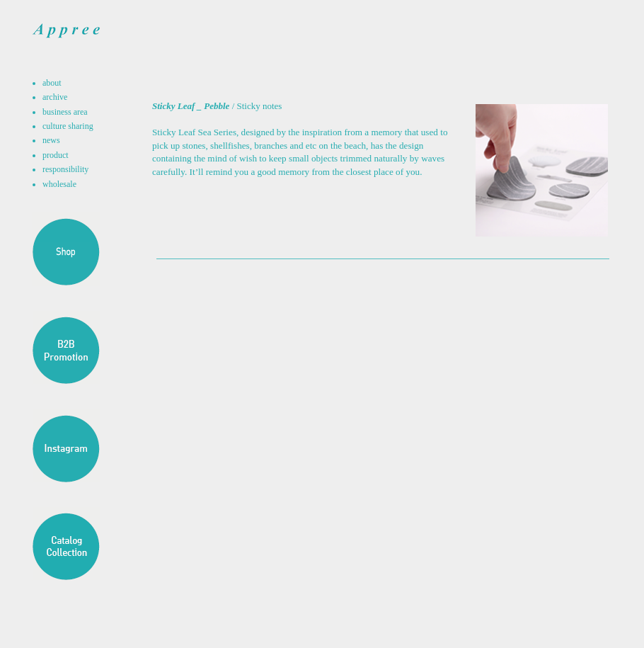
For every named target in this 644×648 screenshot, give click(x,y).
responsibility (65, 169)
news (51, 140)
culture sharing (68, 126)
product (56, 155)
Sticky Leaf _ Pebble (191, 106)
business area (65, 112)
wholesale (59, 184)
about (52, 83)
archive (55, 97)
